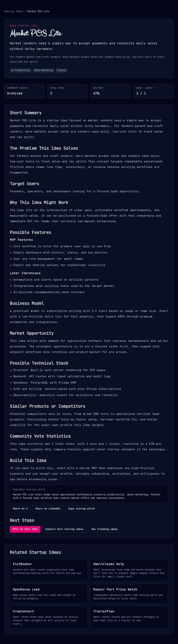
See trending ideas (104, 529)
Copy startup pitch (81, 509)
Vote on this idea (25, 529)
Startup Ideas (14, 11)
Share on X (20, 509)
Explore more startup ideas (64, 529)
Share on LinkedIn (48, 509)
